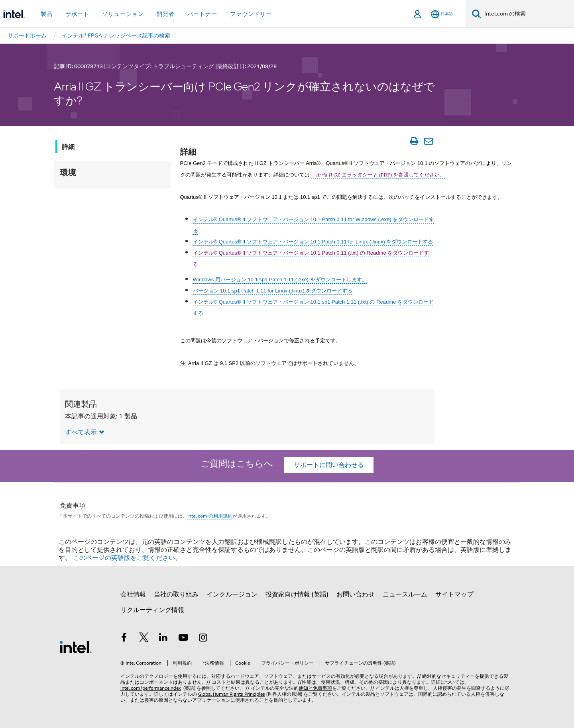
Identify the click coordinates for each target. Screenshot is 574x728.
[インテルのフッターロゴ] (76, 647)
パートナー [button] (202, 14)
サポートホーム (27, 35)
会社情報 (133, 595)
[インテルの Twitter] (144, 639)
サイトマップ (454, 595)
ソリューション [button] (123, 14)
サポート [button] (77, 14)
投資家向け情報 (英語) (297, 595)
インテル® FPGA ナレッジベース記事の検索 (116, 35)
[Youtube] (183, 639)
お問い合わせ (356, 595)
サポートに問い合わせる (329, 465)
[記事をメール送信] (428, 141)
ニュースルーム (405, 595)
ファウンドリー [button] (251, 14)
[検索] (477, 14)
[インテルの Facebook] (124, 639)
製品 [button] (47, 14)
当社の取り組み (176, 595)
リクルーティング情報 (152, 610)
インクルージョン (232, 595)
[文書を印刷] (414, 141)
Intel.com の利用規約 (210, 516)
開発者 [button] (166, 14)
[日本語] (442, 14)
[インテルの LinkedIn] (163, 639)
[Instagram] (203, 639)
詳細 (68, 147)
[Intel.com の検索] (528, 14)
